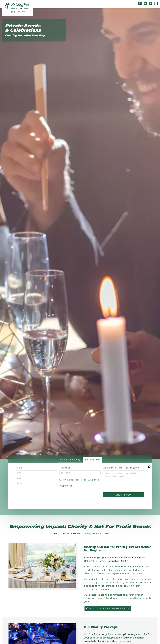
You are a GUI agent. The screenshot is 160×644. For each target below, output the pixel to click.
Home (54, 534)
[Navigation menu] (156, 4)
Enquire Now (124, 495)
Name (19, 468)
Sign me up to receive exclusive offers (79, 480)
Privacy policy (66, 486)
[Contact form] (145, 4)
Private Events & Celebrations (23, 28)
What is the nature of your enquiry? (121, 468)
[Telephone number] (140, 4)
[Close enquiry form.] (149, 467)
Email (19, 478)
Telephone (65, 468)
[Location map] (151, 4)
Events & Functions (70, 534)
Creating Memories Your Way (25, 35)
